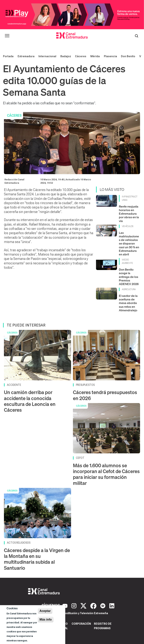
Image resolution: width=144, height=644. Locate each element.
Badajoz (66, 56)
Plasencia (110, 56)
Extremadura (26, 56)
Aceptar (45, 611)
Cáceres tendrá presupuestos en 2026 (105, 395)
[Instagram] (74, 606)
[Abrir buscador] (136, 36)
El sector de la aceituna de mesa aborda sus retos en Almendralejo (128, 303)
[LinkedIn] (112, 606)
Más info (46, 620)
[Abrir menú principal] (7, 36)
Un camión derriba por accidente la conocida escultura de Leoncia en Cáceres (30, 401)
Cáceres (81, 56)
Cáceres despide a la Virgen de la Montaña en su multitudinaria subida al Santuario (37, 559)
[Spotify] (103, 606)
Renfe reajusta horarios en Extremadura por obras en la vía (129, 214)
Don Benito (128, 56)
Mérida (95, 56)
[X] (84, 606)
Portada (8, 56)
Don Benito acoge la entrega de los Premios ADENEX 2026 (129, 277)
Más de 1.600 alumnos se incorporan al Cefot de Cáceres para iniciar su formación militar (106, 474)
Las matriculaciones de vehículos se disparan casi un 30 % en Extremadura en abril (129, 243)
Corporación (81, 624)
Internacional (47, 56)
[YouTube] (65, 606)
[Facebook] (94, 606)
